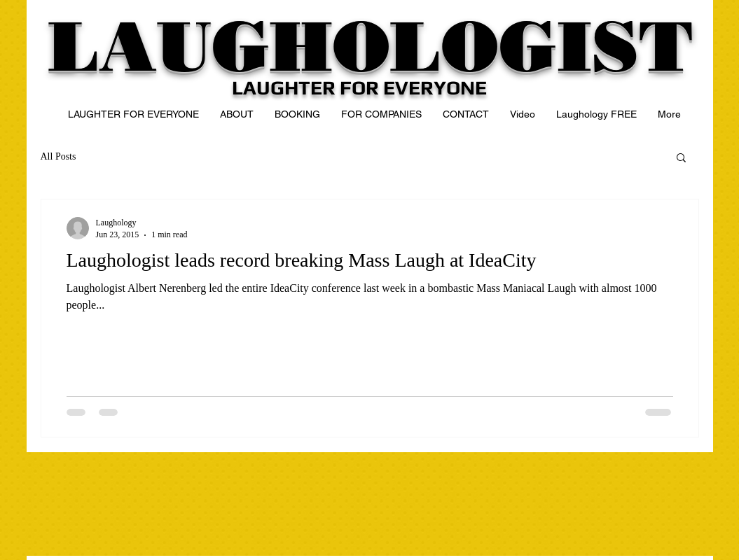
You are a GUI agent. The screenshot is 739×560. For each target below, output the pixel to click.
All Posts (58, 156)
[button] (681, 159)
